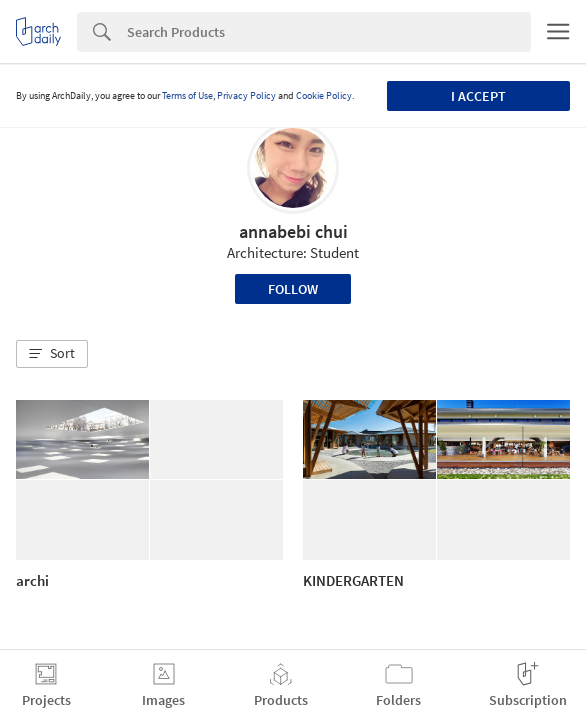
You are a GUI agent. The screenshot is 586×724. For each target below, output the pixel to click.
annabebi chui (293, 231)
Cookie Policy (324, 95)
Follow (293, 289)
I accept (478, 96)
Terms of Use (187, 95)
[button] (52, 354)
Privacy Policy (246, 95)
